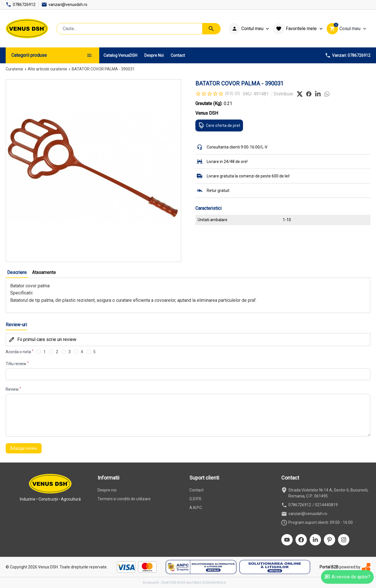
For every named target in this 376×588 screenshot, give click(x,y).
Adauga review (24, 448)
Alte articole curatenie (47, 69)
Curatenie (14, 69)
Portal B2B (329, 567)
